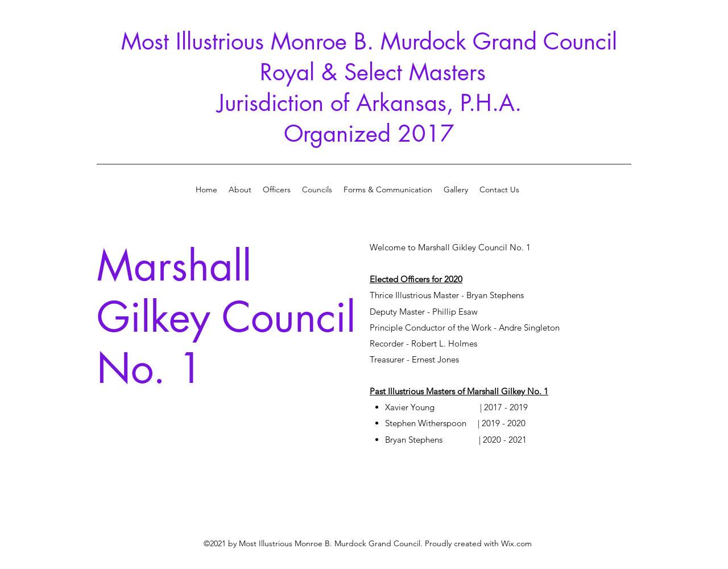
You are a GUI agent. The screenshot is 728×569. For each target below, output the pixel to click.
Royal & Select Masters (369, 72)
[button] (456, 189)
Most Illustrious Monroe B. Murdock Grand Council (369, 42)
